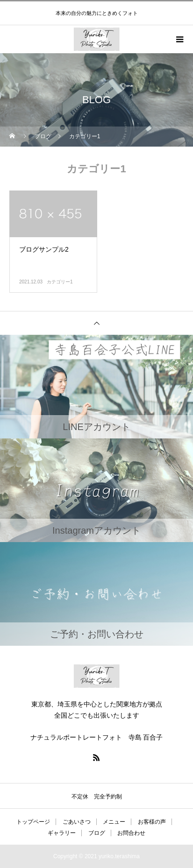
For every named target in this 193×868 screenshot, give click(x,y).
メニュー (114, 822)
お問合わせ (131, 833)
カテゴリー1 (60, 282)
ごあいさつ (77, 822)
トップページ (33, 822)
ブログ (97, 833)
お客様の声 (152, 822)
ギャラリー (62, 833)
